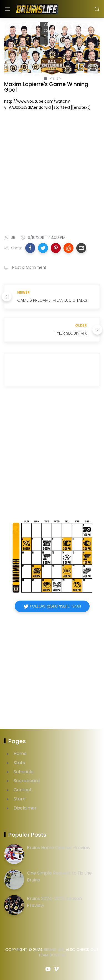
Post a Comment (29, 267)
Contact (23, 790)
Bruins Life (54, 950)
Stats (19, 763)
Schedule (24, 772)
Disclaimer (25, 808)
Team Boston (52, 955)
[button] (30, 248)
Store (20, 799)
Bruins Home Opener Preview (59, 848)
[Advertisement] (52, 174)
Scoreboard (27, 781)
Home (20, 753)
